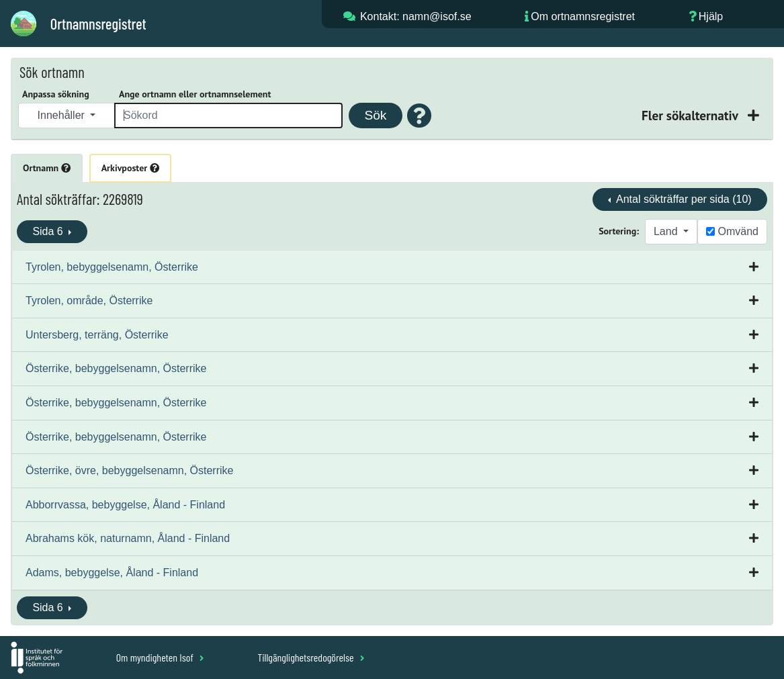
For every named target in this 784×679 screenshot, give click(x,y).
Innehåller (63, 115)
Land (667, 231)
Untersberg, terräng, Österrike (97, 335)
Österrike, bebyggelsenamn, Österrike (116, 368)
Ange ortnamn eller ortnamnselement (195, 94)
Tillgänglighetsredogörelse (311, 657)
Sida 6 (49, 231)
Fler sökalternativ (691, 115)
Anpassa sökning (56, 94)
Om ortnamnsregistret (583, 16)
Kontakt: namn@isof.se (416, 16)
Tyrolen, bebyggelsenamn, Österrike (112, 267)
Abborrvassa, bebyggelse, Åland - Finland (125, 505)
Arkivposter (130, 168)
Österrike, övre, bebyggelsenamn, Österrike (129, 470)
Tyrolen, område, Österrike (89, 301)
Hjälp (711, 16)
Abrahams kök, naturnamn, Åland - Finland (128, 538)
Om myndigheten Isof (160, 657)
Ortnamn (47, 168)
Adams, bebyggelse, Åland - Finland (112, 573)
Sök (375, 115)
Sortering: (619, 231)
